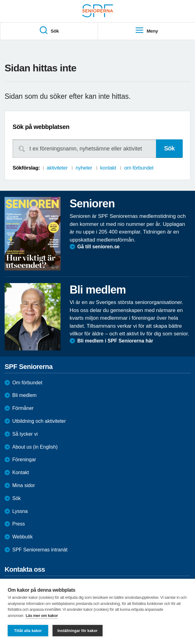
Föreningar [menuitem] (24, 460)
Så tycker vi (25, 434)
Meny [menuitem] (146, 30)
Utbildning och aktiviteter (39, 421)
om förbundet (139, 168)
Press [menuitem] (19, 524)
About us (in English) (35, 447)
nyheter (84, 168)
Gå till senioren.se (99, 247)
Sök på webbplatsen (41, 127)
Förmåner (23, 408)
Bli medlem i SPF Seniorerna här (115, 341)
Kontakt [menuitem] (21, 472)
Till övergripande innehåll (0, 0)
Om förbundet (27, 383)
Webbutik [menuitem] (22, 537)
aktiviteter (57, 168)
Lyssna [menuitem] (20, 511)
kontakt (108, 168)
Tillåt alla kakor (28, 631)
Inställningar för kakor (78, 631)
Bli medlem (24, 395)
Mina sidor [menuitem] (24, 485)
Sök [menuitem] (49, 30)
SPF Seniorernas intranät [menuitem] (40, 550)
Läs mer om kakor (42, 616)
